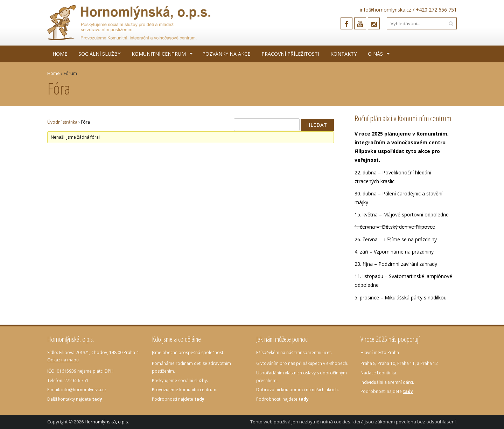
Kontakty (344, 54)
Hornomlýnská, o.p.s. (107, 422)
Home (60, 54)
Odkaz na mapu (63, 360)
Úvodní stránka (62, 122)
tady (97, 399)
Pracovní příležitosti (290, 54)
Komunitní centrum (159, 54)
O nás (375, 54)
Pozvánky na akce (226, 54)
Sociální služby (99, 54)
